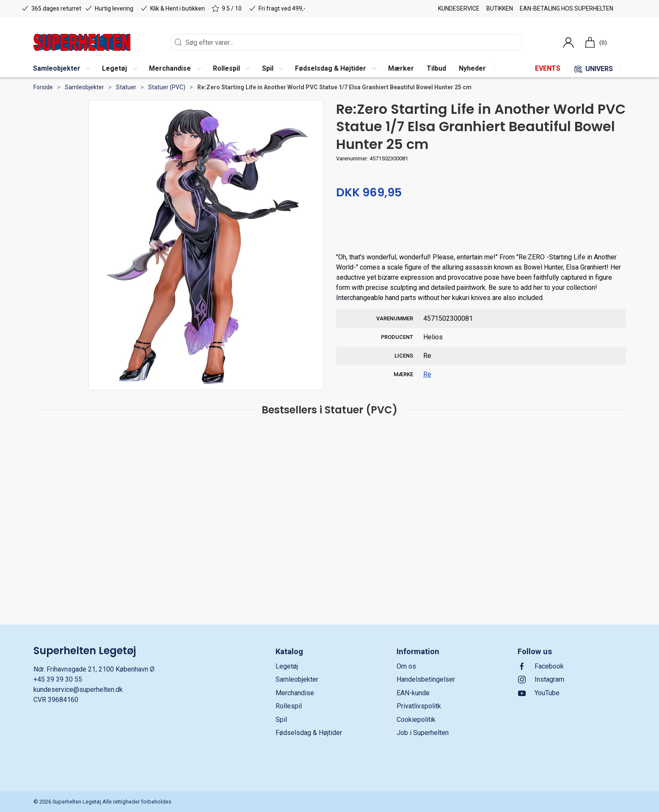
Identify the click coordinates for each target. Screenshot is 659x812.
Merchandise (295, 693)
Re (427, 374)
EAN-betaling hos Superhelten (567, 8)
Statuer (126, 87)
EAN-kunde (413, 693)
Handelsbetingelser (426, 679)
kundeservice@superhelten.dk (78, 690)
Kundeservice (459, 8)
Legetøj (287, 666)
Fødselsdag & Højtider (309, 733)
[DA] (82, 42)
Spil (281, 720)
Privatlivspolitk (419, 706)
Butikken (500, 8)
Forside (43, 87)
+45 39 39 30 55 (58, 679)
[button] (61, 69)
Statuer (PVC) (167, 87)
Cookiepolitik (416, 720)
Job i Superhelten (423, 733)
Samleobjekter (84, 87)
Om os (406, 666)
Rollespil (289, 706)
